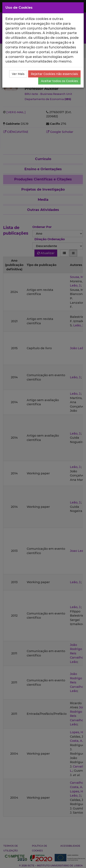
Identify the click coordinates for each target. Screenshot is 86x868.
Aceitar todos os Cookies (59, 81)
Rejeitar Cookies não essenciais (54, 74)
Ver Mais (18, 74)
